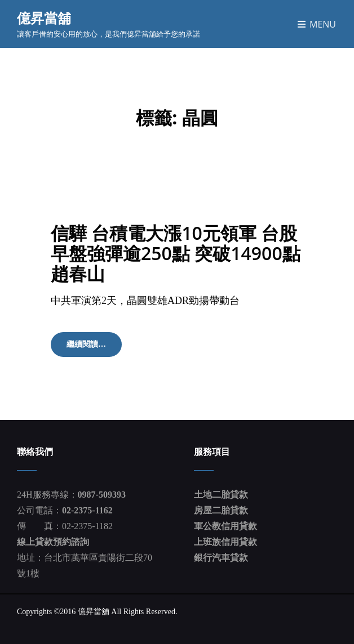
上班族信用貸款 (225, 542)
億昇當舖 (44, 18)
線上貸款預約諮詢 (53, 542)
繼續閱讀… (94, 348)
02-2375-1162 (87, 510)
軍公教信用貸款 (225, 526)
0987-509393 (102, 495)
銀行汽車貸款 (221, 558)
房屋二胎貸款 (221, 510)
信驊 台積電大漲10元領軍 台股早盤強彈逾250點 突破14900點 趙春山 (176, 253)
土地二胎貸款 (221, 495)
